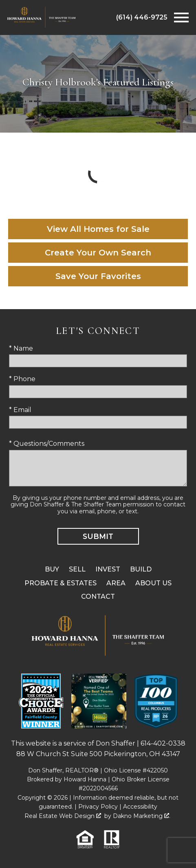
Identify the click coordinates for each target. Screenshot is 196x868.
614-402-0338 (163, 743)
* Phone (22, 379)
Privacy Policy (98, 807)
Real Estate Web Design (63, 816)
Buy (52, 569)
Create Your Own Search (98, 253)
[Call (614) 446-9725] (142, 17)
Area (116, 583)
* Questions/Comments (47, 444)
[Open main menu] (181, 17)
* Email (20, 410)
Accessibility (140, 807)
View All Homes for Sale (98, 229)
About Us (153, 583)
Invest (108, 569)
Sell (77, 569)
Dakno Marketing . (142, 816)
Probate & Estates (61, 583)
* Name (21, 348)
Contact (98, 596)
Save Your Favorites (98, 276)
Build (141, 569)
